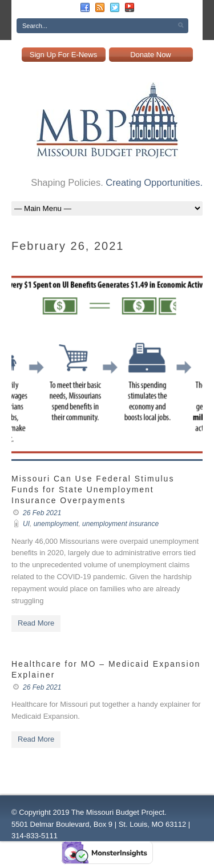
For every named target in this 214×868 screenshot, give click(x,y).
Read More (36, 623)
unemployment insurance (120, 524)
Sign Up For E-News (63, 55)
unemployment (56, 524)
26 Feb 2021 (42, 513)
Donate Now (151, 55)
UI (26, 524)
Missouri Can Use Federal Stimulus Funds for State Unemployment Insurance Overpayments (93, 489)
